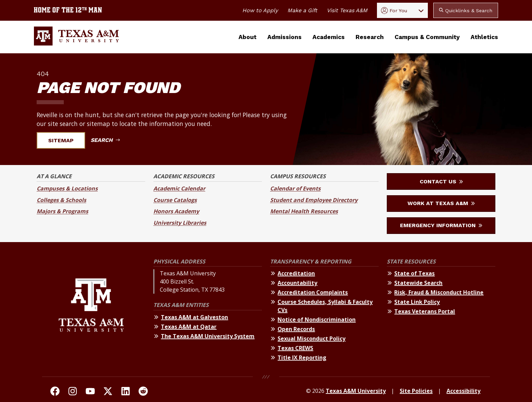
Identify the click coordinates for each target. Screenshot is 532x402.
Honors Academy (176, 211)
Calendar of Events (295, 188)
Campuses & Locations (67, 188)
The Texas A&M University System (208, 336)
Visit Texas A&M (347, 10)
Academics (329, 37)
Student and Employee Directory (314, 200)
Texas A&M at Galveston (194, 317)
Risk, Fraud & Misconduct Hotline (439, 292)
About (248, 37)
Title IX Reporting (302, 358)
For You (394, 11)
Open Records (296, 329)
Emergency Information (441, 225)
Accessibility (463, 391)
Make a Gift (302, 10)
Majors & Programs (62, 211)
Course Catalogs (175, 200)
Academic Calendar (179, 188)
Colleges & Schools (61, 200)
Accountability (297, 283)
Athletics (484, 37)
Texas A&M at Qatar (189, 327)
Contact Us (441, 181)
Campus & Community (427, 37)
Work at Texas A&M (441, 203)
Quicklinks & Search (466, 11)
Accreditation (296, 273)
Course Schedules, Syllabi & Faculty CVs (325, 306)
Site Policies (416, 391)
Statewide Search (418, 283)
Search (105, 140)
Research (370, 37)
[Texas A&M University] (91, 311)
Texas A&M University (356, 391)
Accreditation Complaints (313, 292)
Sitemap (65, 140)
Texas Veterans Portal (425, 311)
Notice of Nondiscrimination (317, 319)
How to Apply (260, 10)
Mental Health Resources (304, 211)
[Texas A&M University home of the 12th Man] (68, 11)
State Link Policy (417, 302)
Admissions (284, 37)
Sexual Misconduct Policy (311, 339)
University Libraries (180, 223)
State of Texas (414, 273)
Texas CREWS (295, 348)
